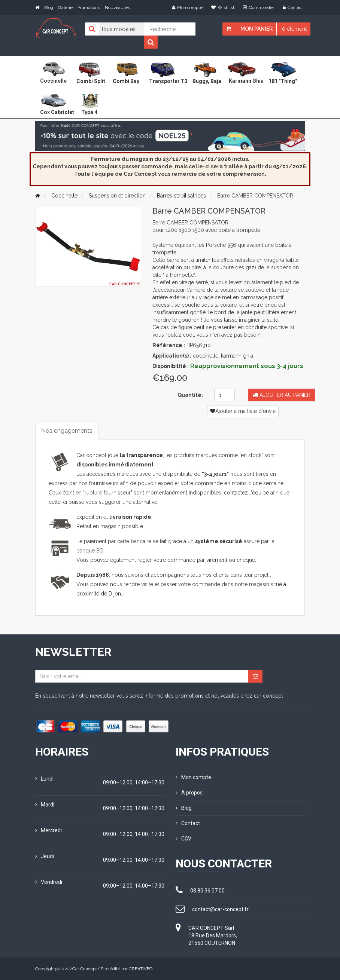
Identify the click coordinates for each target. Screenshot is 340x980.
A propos (189, 793)
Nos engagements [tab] (67, 431)
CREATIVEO (141, 969)
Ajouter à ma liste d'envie (243, 411)
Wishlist (223, 7)
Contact (293, 7)
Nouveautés (117, 7)
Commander (259, 7)
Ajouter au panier (282, 395)
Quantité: (190, 395)
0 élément (294, 29)
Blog (49, 7)
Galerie (65, 7)
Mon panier (256, 29)
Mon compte (187, 7)
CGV (183, 839)
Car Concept (85, 969)
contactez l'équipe (246, 493)
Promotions (89, 7)
